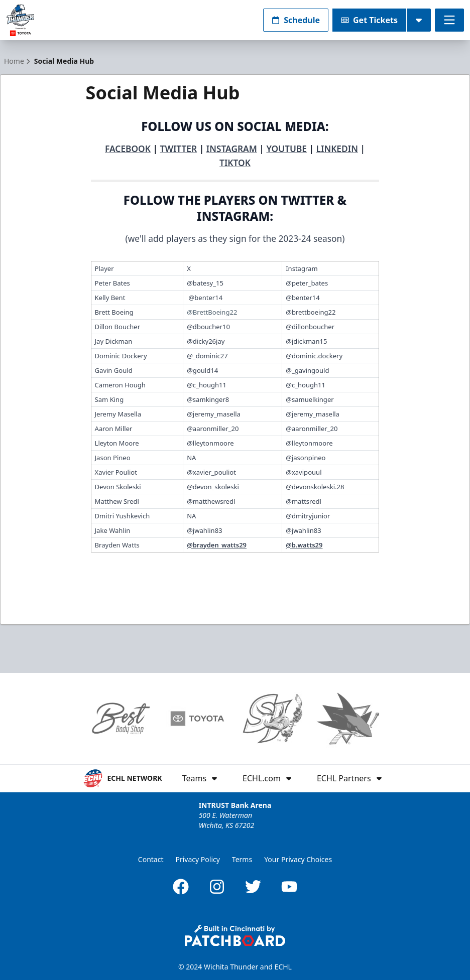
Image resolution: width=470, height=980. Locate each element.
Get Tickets (369, 20)
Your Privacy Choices (298, 859)
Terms (242, 859)
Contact (151, 859)
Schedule (296, 20)
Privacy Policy (198, 859)
